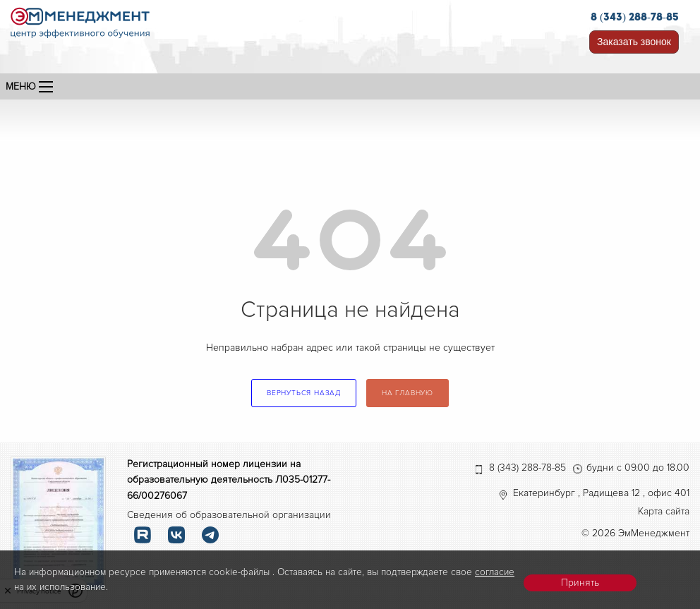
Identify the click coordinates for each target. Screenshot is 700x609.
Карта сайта (664, 511)
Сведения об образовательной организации (229, 515)
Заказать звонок (634, 42)
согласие (495, 572)
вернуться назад (304, 393)
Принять (580, 583)
